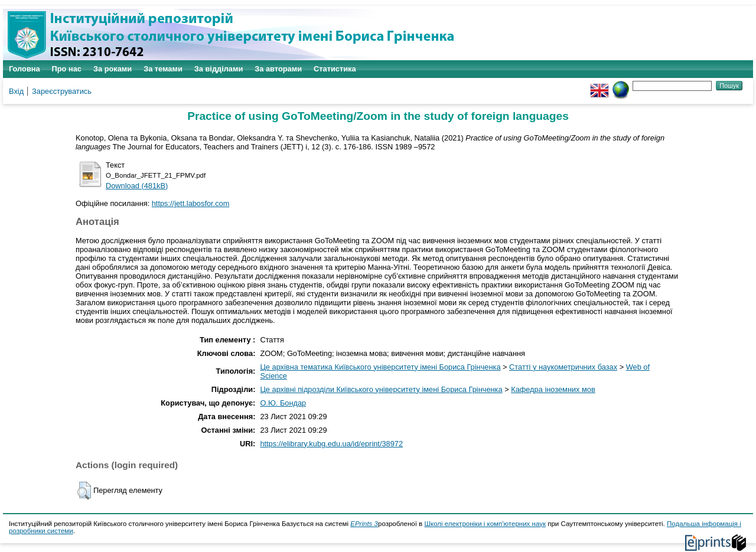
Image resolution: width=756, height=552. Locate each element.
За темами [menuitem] (163, 69)
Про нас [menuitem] (67, 69)
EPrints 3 (364, 524)
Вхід (16, 91)
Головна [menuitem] (25, 69)
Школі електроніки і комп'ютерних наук (485, 524)
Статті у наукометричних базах (563, 367)
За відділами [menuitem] (219, 69)
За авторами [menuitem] (278, 69)
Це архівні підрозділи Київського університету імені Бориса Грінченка (381, 389)
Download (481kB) (137, 186)
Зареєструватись (62, 91)
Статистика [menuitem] (335, 69)
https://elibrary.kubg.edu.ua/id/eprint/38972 (331, 444)
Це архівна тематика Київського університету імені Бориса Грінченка (380, 367)
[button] (84, 491)
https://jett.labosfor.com (191, 203)
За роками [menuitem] (113, 69)
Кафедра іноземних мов (553, 389)
